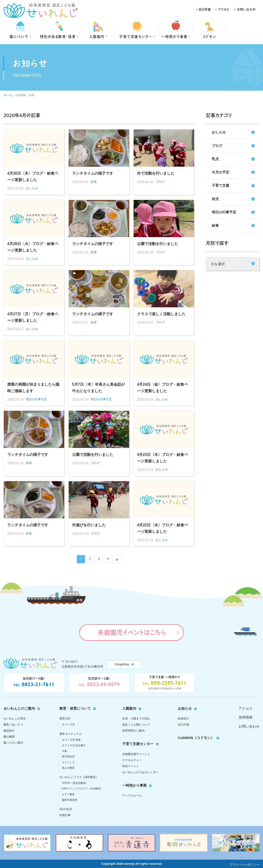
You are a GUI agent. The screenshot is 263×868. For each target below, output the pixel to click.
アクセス (224, 9)
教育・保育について (75, 708)
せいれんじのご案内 (19, 708)
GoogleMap (122, 664)
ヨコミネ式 (68, 724)
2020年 (21, 95)
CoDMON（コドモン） (196, 738)
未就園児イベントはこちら (132, 632)
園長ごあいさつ (13, 725)
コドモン (209, 36)
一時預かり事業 (134, 785)
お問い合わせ (246, 9)
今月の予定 (221, 172)
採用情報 (246, 717)
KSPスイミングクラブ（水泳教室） (82, 788)
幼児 (215, 199)
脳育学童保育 (70, 800)
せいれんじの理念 (15, 719)
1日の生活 (66, 809)
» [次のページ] (117, 559)
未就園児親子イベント (136, 754)
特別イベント (131, 766)
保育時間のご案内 (133, 731)
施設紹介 (9, 731)
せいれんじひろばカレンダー (140, 772)
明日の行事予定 (224, 212)
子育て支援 (221, 185)
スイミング (68, 762)
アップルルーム (132, 795)
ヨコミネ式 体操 (71, 740)
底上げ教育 (68, 768)
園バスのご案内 (13, 743)
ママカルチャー (132, 760)
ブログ (217, 146)
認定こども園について (136, 725)
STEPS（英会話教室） (75, 783)
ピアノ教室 (68, 794)
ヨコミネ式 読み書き (74, 745)
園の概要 (9, 737)
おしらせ (219, 132)
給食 (215, 225)
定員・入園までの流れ (136, 719)
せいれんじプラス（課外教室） (79, 777)
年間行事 (65, 815)
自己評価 (205, 9)
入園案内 (97, 36)
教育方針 (65, 719)
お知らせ (185, 708)
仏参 (64, 751)
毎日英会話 (68, 756)
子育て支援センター (136, 36)
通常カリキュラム (71, 734)
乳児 (215, 159)
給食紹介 (183, 719)
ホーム (8, 95)
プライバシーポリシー (244, 865)
